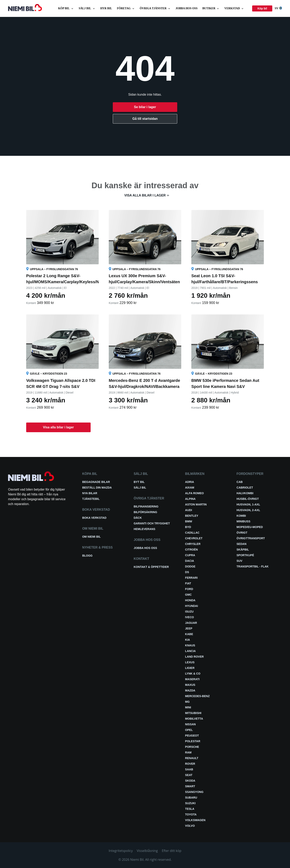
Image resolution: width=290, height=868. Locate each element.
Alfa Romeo (194, 493)
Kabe (189, 634)
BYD (188, 527)
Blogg (87, 556)
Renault (192, 758)
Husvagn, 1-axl (248, 504)
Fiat (188, 583)
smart (190, 786)
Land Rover (194, 657)
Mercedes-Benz (197, 696)
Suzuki (190, 803)
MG (187, 702)
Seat (189, 775)
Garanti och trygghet (152, 523)
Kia (187, 640)
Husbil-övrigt (248, 499)
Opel (189, 730)
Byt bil (139, 482)
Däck (138, 518)
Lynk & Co (193, 674)
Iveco (190, 617)
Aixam (190, 488)
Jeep (189, 628)
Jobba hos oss (187, 8)
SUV (240, 561)
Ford (189, 589)
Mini (188, 707)
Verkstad (234, 9)
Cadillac (192, 533)
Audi (188, 510)
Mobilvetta (194, 719)
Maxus (190, 685)
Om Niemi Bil (91, 537)
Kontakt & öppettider (151, 567)
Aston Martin (196, 504)
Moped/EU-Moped (250, 527)
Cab (240, 482)
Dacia (190, 561)
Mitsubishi (193, 713)
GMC (188, 595)
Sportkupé (245, 555)
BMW (189, 521)
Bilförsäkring (146, 512)
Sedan (242, 544)
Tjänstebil (91, 499)
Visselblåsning (147, 851)
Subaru (191, 798)
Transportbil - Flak (253, 566)
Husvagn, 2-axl (248, 510)
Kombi (241, 516)
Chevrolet (194, 538)
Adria (190, 482)
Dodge (190, 566)
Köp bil (66, 9)
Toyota (191, 814)
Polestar (193, 741)
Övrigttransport (251, 538)
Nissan (190, 724)
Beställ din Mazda (97, 488)
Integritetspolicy (121, 851)
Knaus (190, 645)
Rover (190, 764)
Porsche (192, 747)
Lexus (190, 662)
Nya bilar (90, 493)
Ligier (190, 668)
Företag (126, 9)
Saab (189, 769)
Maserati (192, 679)
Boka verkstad (94, 518)
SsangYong (194, 792)
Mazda (190, 690)
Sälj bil (87, 9)
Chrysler (193, 544)
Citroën (191, 550)
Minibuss (243, 521)
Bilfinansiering (146, 506)
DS (187, 572)
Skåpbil (243, 550)
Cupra (190, 555)
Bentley (192, 516)
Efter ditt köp (172, 851)
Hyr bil (106, 8)
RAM (188, 752)
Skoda (190, 781)
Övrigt (242, 533)
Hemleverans (144, 529)
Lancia (190, 651)
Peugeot (192, 736)
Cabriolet (245, 488)
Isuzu (189, 612)
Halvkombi (245, 493)
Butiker (211, 9)
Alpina (190, 499)
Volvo (190, 826)
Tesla (190, 809)
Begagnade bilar (96, 482)
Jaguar (191, 623)
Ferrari (191, 578)
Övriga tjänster (155, 9)
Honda (190, 600)
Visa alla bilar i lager (145, 195)
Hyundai (192, 606)
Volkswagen (195, 820)
